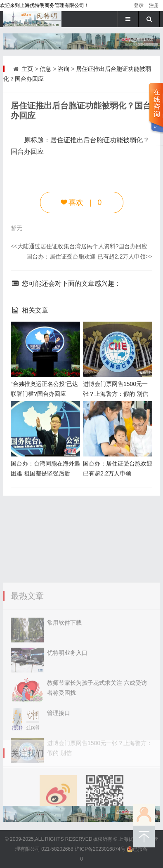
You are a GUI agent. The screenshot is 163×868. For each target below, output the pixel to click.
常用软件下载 (64, 701)
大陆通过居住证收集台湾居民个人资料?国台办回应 (79, 246)
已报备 (137, 849)
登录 (139, 5)
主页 (27, 69)
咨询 (64, 69)
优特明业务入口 (67, 731)
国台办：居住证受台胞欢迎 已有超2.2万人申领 (89, 256)
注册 (154, 5)
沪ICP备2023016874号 (100, 849)
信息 (45, 69)
